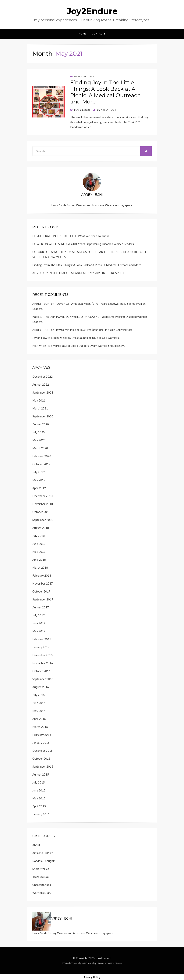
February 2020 (42, 456)
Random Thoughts (44, 861)
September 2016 (43, 679)
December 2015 (42, 751)
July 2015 (39, 782)
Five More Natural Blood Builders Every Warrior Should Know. (86, 346)
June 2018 (39, 544)
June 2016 (39, 703)
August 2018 (41, 528)
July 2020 (39, 432)
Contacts (99, 34)
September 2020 (43, 416)
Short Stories (41, 869)
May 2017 (39, 631)
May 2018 (39, 552)
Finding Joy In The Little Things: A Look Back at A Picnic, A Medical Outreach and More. (106, 92)
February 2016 (42, 735)
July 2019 (39, 472)
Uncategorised (42, 885)
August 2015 (41, 774)
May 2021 (39, 400)
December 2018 (42, 496)
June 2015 (39, 790)
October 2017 (41, 591)
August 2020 (41, 424)
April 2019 (39, 488)
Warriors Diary (84, 76)
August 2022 (41, 384)
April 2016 (39, 719)
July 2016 (39, 695)
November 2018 (43, 504)
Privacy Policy (92, 977)
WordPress (116, 963)
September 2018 (43, 520)
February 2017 (42, 639)
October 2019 (41, 464)
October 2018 (41, 512)
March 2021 (40, 408)
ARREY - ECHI (41, 304)
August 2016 (41, 687)
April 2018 (39, 560)
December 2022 (42, 377)
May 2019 (39, 480)
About (36, 845)
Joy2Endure (92, 11)
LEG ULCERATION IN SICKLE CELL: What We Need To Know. (71, 236)
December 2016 (42, 655)
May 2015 (39, 798)
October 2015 (41, 758)
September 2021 (43, 392)
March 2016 (40, 727)
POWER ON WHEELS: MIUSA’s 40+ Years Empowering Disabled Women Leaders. (83, 244)
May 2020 (39, 440)
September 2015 (43, 766)
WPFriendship (89, 963)
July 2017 (39, 615)
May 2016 (39, 711)
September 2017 (43, 599)
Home (82, 34)
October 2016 (41, 671)
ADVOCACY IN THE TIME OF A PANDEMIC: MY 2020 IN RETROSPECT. (78, 273)
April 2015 (39, 806)
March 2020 (40, 448)
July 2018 (39, 536)
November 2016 (43, 663)
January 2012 (41, 814)
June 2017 (39, 623)
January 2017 (41, 647)
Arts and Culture (43, 853)
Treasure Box (41, 877)
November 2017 (43, 583)
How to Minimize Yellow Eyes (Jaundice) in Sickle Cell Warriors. (94, 330)
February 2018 (42, 575)
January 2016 (41, 743)
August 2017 (41, 607)
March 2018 (40, 567)
